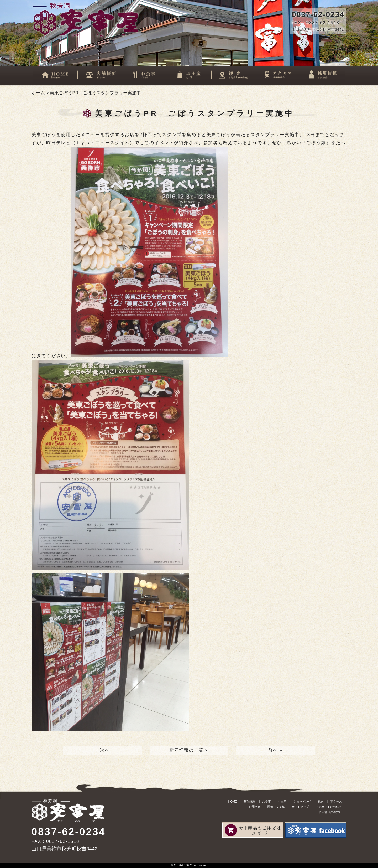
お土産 (282, 802)
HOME (232, 802)
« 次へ (103, 750)
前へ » (275, 750)
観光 (321, 802)
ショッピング (302, 802)
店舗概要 (250, 802)
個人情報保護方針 (330, 812)
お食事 (267, 802)
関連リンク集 (276, 807)
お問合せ (255, 807)
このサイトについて (329, 807)
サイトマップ (300, 807)
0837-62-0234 (318, 14)
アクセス (336, 802)
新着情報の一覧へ (189, 750)
